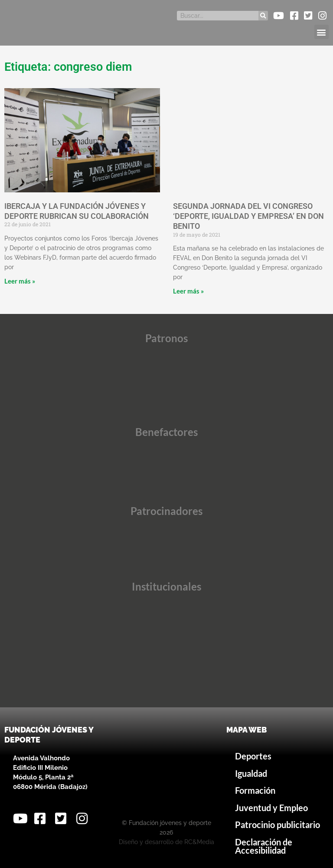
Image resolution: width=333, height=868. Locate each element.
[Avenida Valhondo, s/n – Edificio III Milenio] (166, 768)
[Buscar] (263, 16)
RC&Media (199, 842)
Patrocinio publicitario (277, 825)
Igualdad (251, 774)
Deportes (253, 756)
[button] (322, 32)
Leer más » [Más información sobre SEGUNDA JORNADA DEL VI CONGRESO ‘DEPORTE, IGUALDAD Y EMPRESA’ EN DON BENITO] (188, 291)
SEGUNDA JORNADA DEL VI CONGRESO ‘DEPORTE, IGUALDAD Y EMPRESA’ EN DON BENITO (248, 216)
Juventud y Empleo (271, 808)
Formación (255, 790)
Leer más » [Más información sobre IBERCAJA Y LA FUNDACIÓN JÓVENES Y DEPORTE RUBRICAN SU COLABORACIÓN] (20, 281)
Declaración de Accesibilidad (264, 847)
